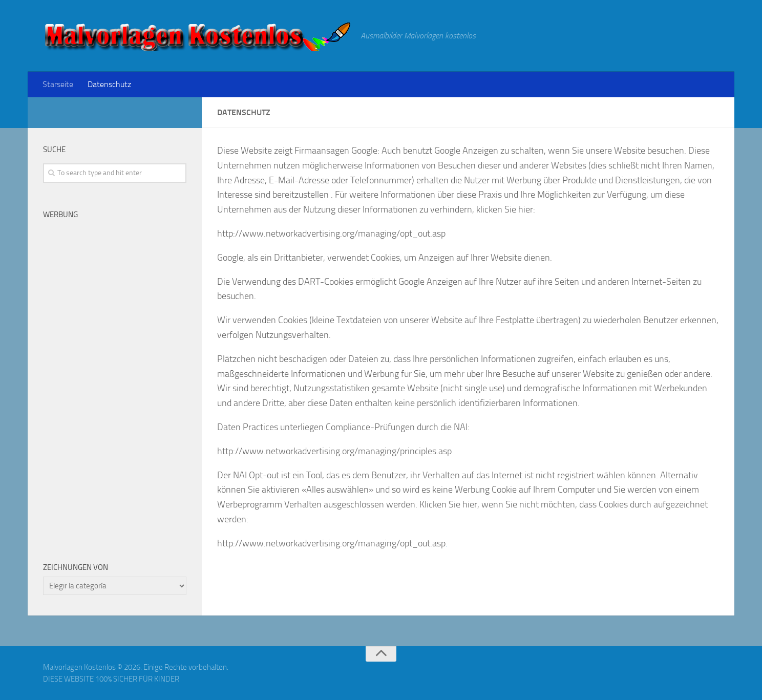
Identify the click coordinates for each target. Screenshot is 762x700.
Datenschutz (109, 84)
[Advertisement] (115, 382)
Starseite (58, 84)
